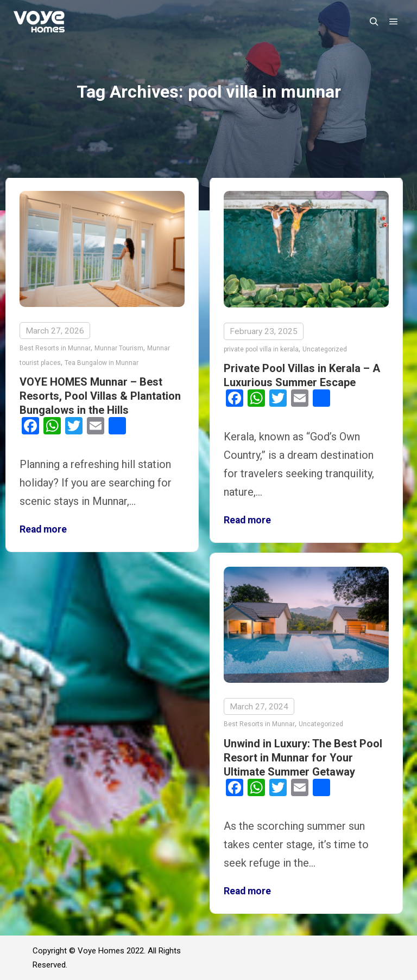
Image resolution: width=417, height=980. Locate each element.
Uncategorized (325, 349)
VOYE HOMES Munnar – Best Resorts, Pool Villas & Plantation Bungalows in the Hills (100, 396)
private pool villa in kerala (261, 349)
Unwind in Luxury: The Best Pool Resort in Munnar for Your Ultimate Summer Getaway (303, 757)
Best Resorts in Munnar (55, 348)
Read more (43, 529)
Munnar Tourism (119, 348)
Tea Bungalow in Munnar (102, 363)
